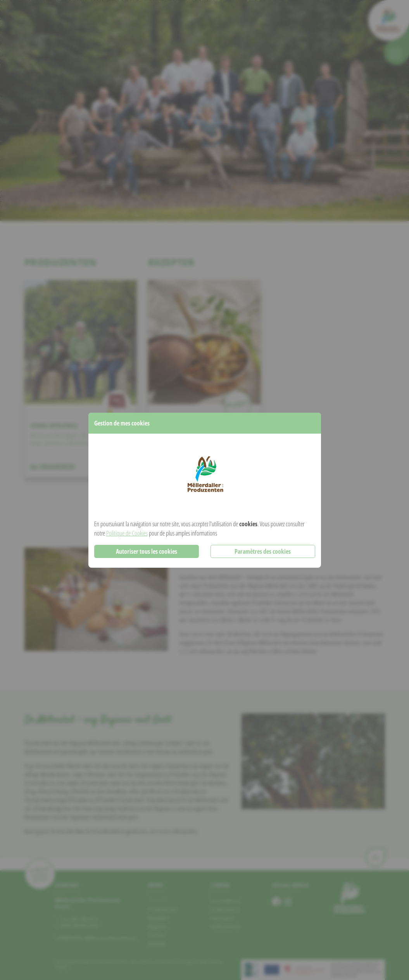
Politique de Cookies (127, 533)
